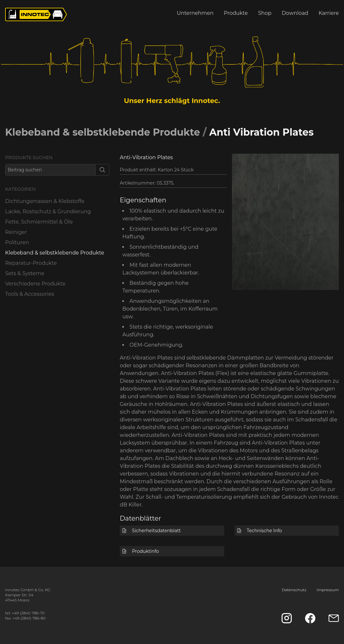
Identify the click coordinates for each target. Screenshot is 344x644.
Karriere (329, 13)
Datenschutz (294, 590)
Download (295, 13)
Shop (265, 13)
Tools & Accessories (30, 294)
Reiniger (16, 232)
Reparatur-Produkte (31, 263)
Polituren (17, 242)
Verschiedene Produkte (35, 284)
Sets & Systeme (25, 273)
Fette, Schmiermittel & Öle (39, 222)
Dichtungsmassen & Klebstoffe (45, 201)
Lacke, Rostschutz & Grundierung (48, 211)
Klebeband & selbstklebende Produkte (102, 132)
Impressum (328, 590)
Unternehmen (195, 13)
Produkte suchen (29, 158)
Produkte (236, 13)
